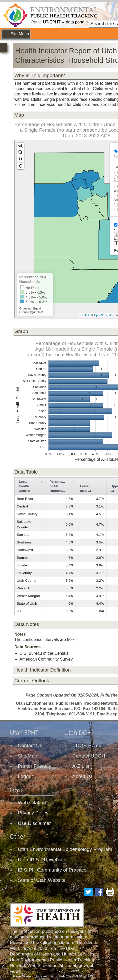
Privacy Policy (33, 813)
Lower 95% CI (85, 488)
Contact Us (30, 745)
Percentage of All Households (59, 486)
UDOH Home (87, 745)
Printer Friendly (34, 766)
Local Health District (24, 486)
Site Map (27, 756)
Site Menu (20, 34)
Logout (25, 776)
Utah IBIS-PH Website (42, 860)
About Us (82, 776)
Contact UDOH (89, 756)
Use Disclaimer (34, 823)
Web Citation (32, 803)
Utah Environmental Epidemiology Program (65, 849)
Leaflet (85, 315)
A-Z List (81, 766)
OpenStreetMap (104, 315)
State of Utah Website (42, 880)
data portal (76, 22)
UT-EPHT (52, 22)
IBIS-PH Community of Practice (52, 870)
